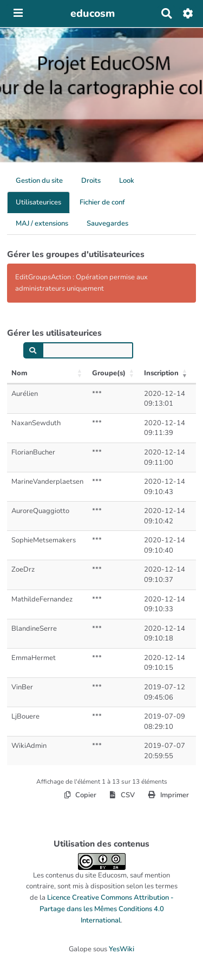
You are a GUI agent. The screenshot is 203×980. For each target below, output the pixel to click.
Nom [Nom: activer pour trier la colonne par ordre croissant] (19, 373)
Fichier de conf (102, 202)
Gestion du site (39, 181)
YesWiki (122, 949)
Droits (91, 181)
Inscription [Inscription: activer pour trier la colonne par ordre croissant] (161, 373)
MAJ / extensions (42, 223)
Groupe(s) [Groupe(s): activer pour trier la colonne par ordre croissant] (109, 373)
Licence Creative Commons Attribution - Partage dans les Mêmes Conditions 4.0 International (107, 909)
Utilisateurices (38, 202)
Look (127, 181)
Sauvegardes (107, 223)
